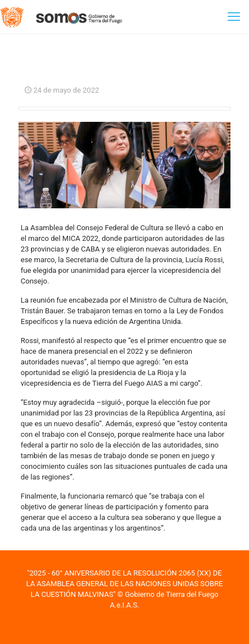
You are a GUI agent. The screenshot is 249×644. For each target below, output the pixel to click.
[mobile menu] (234, 17)
